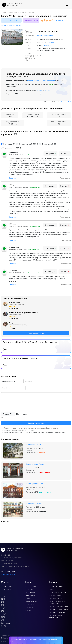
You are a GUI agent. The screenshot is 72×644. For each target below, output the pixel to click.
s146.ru (40, 54)
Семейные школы (55, 595)
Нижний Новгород (32, 601)
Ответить (13, 178)
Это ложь (65, 154)
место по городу (48, 81)
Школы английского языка (58, 606)
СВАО (3, 599)
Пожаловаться (65, 178)
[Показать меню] (67, 5)
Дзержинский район (45, 36)
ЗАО (3, 611)
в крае (40, 90)
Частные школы (7, 589)
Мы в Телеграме (9, 574)
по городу (48, 90)
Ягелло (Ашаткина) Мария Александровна (23, 313)
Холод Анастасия (15, 323)
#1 (10, 271)
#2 (10, 247)
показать (52, 42)
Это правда (50, 154)
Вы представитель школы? (11, 25)
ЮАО (3, 608)
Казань (28, 598)
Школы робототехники (57, 612)
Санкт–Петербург (31, 586)
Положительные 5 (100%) (28, 144)
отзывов (59, 20)
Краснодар (29, 589)
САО (3, 605)
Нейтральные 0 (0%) (49, 144)
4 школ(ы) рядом (31, 20)
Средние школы (7, 586)
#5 (10, 153)
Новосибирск (30, 592)
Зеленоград (5, 623)
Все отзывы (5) (9, 144)
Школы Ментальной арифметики (56, 617)
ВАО (3, 602)
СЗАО (3, 617)
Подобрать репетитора (36, 333)
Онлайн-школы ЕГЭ (56, 586)
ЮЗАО (3, 596)
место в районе (33, 81)
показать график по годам (29, 94)
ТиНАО (4, 626)
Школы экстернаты (56, 598)
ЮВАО (3, 614)
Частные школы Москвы (58, 592)
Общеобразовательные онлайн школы (57, 602)
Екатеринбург (30, 595)
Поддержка (5, 635)
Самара (28, 610)
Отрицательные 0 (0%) (12, 148)
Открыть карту (11, 20)
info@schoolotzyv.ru (8, 571)
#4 (10, 185)
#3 (10, 224)
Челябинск (29, 607)
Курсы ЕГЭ (53, 589)
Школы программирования (59, 609)
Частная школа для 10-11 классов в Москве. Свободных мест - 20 (34, 640)
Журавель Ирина (15, 303)
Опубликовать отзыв (36, 423)
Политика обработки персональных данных (15, 566)
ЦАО (3, 620)
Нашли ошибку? (66, 102)
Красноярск (29, 604)
